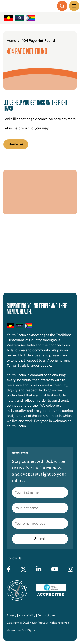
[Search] (62, 6)
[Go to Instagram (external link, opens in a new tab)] (71, 570)
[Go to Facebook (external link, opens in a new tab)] (9, 570)
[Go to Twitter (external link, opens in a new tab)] (23, 570)
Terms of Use (46, 615)
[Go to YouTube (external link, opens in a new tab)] (55, 570)
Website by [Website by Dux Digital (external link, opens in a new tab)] (22, 630)
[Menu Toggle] (74, 6)
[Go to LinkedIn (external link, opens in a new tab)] (39, 570)
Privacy (12, 615)
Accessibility (27, 615)
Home (13, 144)
